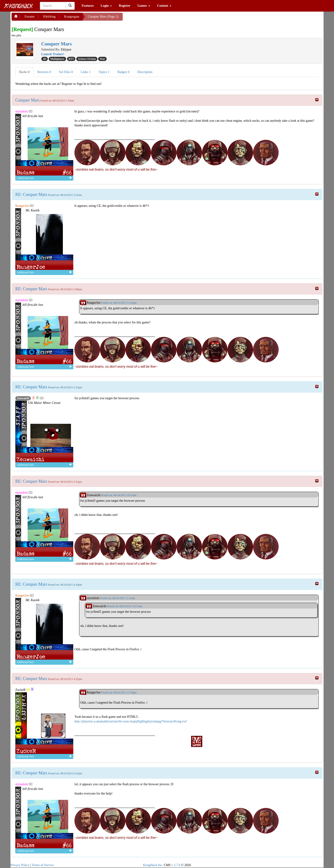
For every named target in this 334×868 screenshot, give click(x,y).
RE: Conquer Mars (31, 195)
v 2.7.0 (176, 865)
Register (125, 6)
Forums (30, 17)
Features (88, 6)
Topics (104, 72)
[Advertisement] (160, 19)
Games (144, 6)
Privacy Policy (20, 865)
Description (145, 72)
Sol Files (66, 72)
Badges (123, 72)
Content (164, 6)
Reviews (44, 72)
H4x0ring (49, 17)
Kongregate (72, 17)
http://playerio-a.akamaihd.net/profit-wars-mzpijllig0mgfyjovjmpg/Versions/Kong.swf (131, 721)
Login (106, 6)
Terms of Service (43, 865)
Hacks (24, 72)
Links (86, 72)
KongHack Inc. (153, 865)
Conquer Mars (27, 100)
